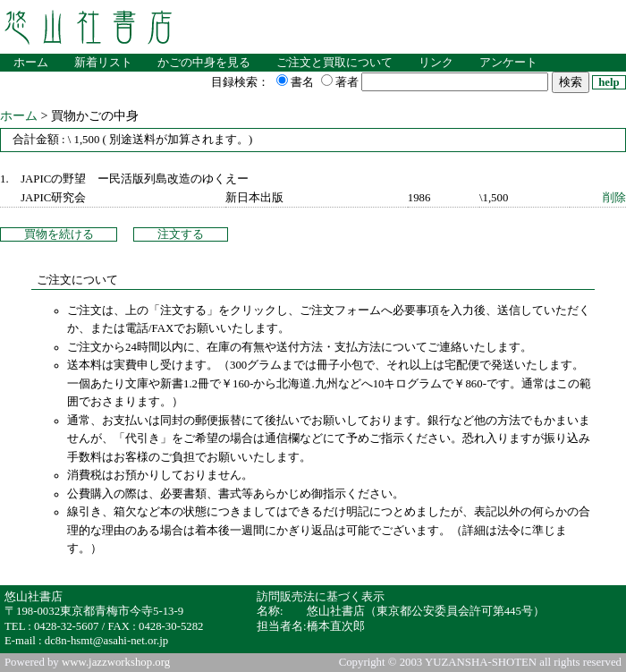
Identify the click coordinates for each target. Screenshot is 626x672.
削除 (614, 198)
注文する (181, 234)
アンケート (508, 63)
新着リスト (103, 63)
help (609, 82)
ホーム (31, 63)
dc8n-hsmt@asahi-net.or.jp (106, 641)
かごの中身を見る (204, 63)
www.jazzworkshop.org (116, 662)
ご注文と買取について (334, 63)
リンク (436, 63)
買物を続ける (59, 234)
